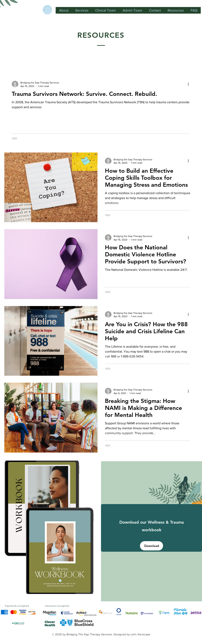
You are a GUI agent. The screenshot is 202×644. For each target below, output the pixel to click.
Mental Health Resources (82, 63)
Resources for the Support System (136, 63)
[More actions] (190, 84)
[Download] (151, 546)
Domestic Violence (40, 63)
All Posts (11, 63)
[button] (193, 64)
